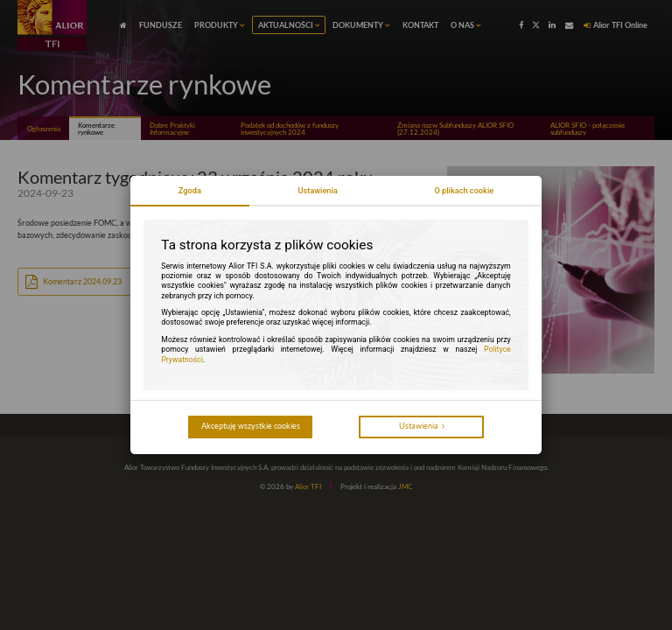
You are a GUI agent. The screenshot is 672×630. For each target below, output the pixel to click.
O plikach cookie (464, 190)
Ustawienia (317, 190)
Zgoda (190, 190)
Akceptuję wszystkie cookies (251, 426)
